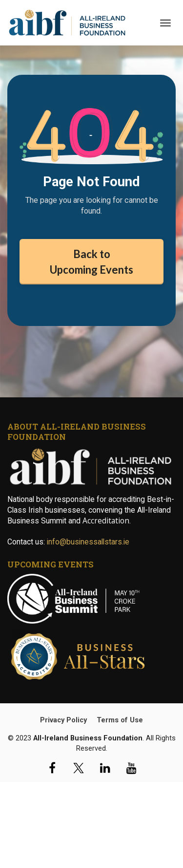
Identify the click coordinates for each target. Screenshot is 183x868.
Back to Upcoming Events (91, 261)
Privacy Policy (63, 720)
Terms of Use (120, 720)
